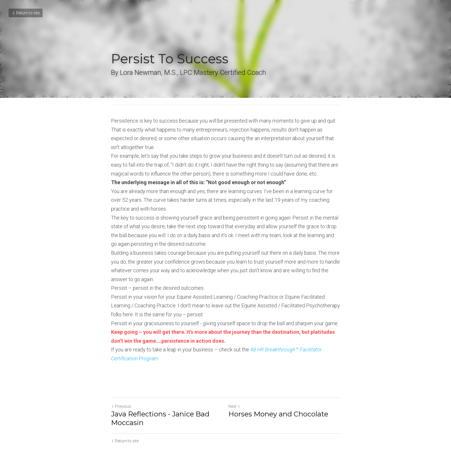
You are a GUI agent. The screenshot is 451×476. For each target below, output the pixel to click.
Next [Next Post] (234, 406)
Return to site (26, 13)
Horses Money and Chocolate (278, 414)
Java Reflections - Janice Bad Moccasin (160, 418)
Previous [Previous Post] (121, 406)
